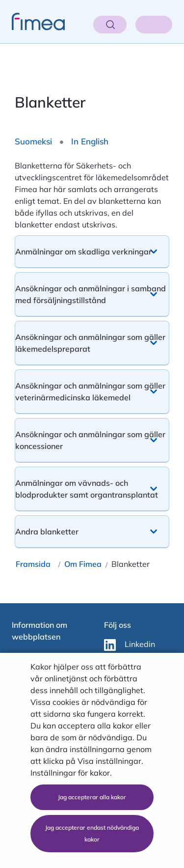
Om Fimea (83, 564)
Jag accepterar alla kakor (92, 797)
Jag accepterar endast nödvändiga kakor (92, 833)
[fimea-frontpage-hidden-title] (32, 22)
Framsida (33, 564)
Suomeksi (33, 141)
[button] (92, 252)
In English (90, 141)
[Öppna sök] (110, 25)
